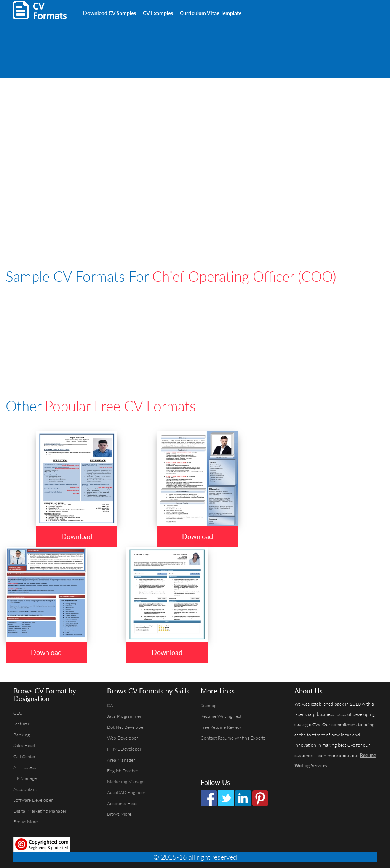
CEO (18, 713)
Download (77, 536)
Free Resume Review (221, 727)
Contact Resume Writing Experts (233, 738)
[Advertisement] (95, 38)
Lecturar (21, 724)
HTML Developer (124, 749)
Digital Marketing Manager (40, 811)
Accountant (25, 789)
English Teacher (123, 771)
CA (110, 705)
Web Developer (122, 738)
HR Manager (26, 778)
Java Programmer (124, 716)
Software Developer (33, 800)
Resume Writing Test (221, 716)
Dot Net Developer (126, 727)
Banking (22, 735)
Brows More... (27, 822)
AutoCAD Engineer (126, 792)
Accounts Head (122, 803)
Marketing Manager (126, 782)
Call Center (24, 756)
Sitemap (209, 705)
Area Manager (121, 760)
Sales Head (24, 745)
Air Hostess (25, 767)
